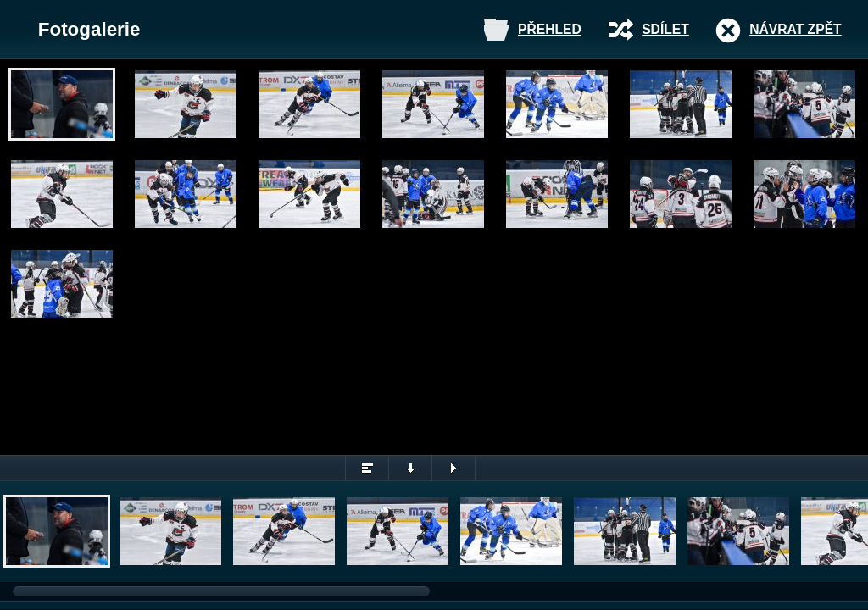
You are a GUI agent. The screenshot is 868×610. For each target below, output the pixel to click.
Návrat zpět (795, 29)
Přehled (550, 29)
